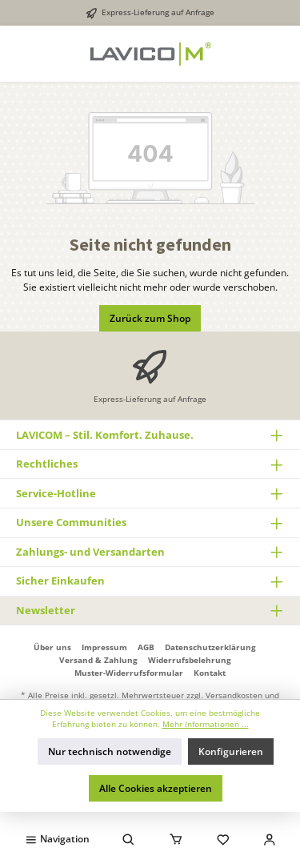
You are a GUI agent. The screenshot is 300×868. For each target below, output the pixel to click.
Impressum (104, 647)
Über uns (52, 647)
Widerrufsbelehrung (190, 660)
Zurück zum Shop (150, 318)
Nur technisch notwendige (110, 751)
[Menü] (57, 838)
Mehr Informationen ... (206, 724)
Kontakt (210, 673)
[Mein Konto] (270, 838)
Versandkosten (234, 695)
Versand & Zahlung (98, 660)
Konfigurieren (231, 751)
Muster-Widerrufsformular (129, 673)
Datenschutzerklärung (210, 647)
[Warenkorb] (176, 838)
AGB (146, 647)
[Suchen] (129, 838)
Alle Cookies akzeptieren (156, 788)
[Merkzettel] (223, 838)
